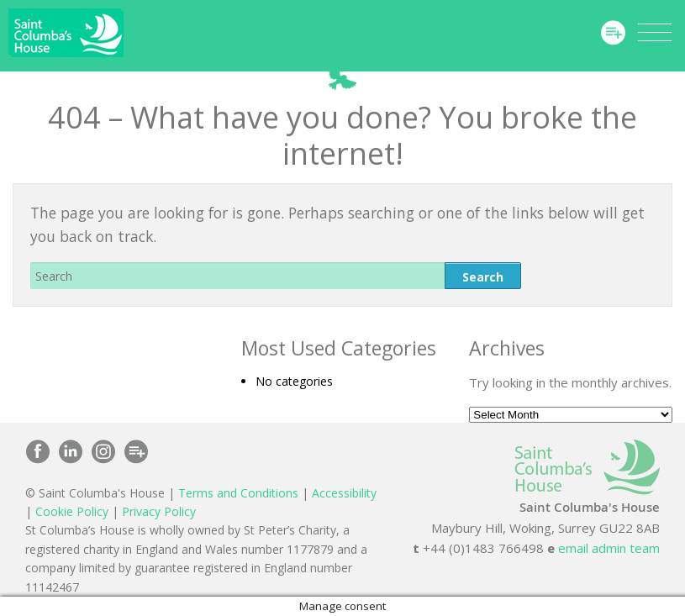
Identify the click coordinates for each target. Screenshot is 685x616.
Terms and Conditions (238, 493)
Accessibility (344, 493)
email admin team (609, 548)
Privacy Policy (159, 511)
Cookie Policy (72, 511)
